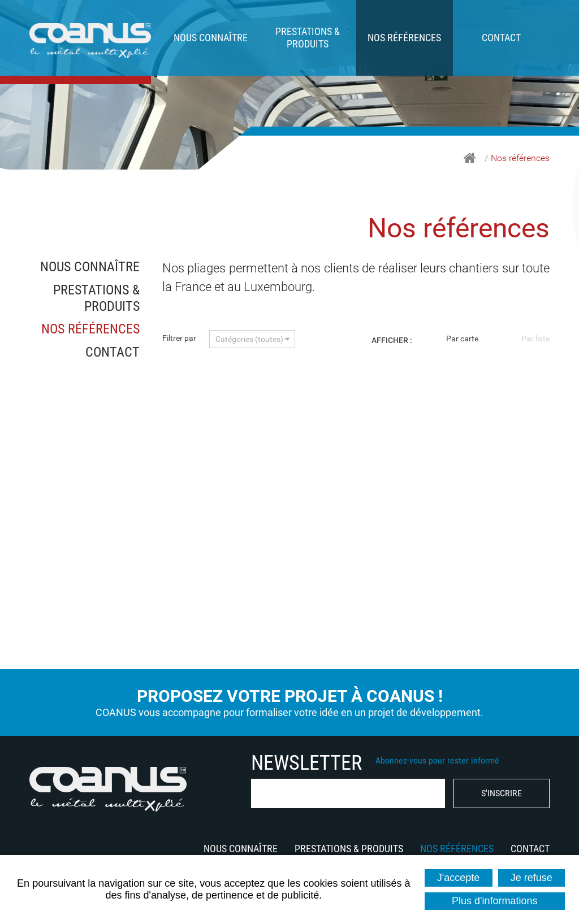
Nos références (404, 38)
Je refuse (532, 878)
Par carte (462, 339)
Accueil (470, 158)
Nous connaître (211, 38)
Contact (501, 38)
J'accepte (458, 878)
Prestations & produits (308, 38)
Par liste (535, 339)
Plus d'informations (495, 901)
